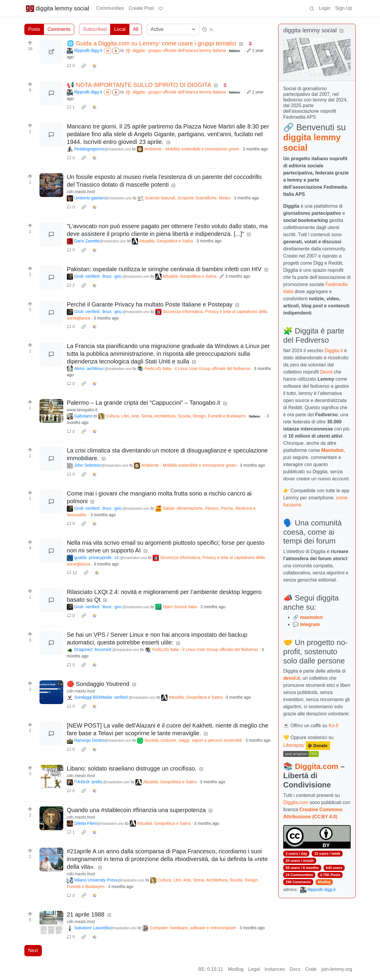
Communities (110, 8)
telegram (310, 624)
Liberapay (294, 745)
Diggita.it (334, 351)
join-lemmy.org (337, 969)
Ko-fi (334, 726)
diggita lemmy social (57, 8)
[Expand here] (51, 185)
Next (33, 950)
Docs (295, 969)
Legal (254, 969)
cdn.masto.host (81, 192)
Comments (59, 29)
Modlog (324, 882)
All (136, 29)
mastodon (311, 617)
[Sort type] (173, 29)
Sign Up (344, 8)
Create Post (141, 8)
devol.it (292, 678)
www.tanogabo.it (82, 410)
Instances (275, 969)
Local (120, 29)
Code (311, 969)
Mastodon (332, 450)
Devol (326, 372)
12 (72, 573)
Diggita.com (316, 766)
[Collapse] (341, 31)
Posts (34, 29)
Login (325, 8)
